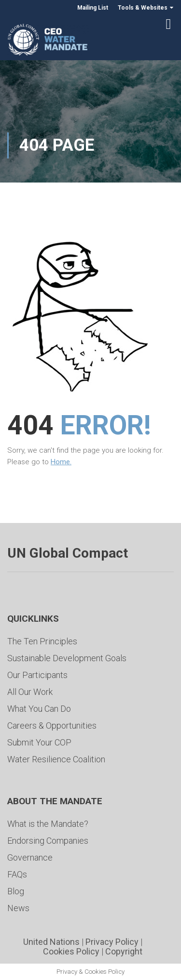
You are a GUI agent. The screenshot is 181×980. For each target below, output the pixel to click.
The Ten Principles (42, 641)
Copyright (124, 951)
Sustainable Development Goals (67, 658)
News (18, 908)
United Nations (51, 942)
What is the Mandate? (48, 824)
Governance (30, 857)
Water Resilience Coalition (56, 759)
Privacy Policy (112, 942)
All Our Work (30, 692)
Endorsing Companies (48, 841)
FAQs (17, 874)
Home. (61, 462)
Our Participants (37, 675)
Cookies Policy (71, 951)
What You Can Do (39, 709)
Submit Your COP (39, 742)
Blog (16, 891)
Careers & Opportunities (52, 725)
